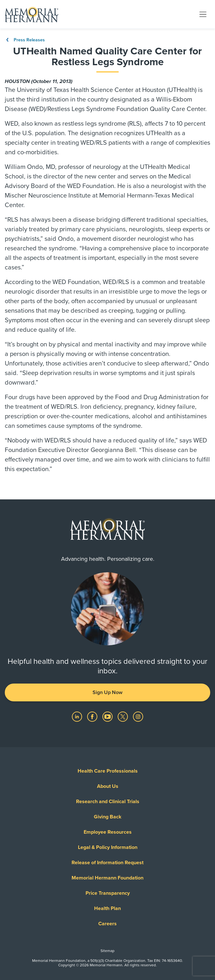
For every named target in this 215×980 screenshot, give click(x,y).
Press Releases (25, 40)
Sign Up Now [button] (107, 692)
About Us (108, 786)
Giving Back (108, 817)
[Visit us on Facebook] (93, 716)
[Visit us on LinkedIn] (78, 716)
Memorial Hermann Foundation (107, 878)
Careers (107, 924)
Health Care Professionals (108, 771)
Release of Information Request (107, 863)
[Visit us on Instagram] (138, 716)
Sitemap (107, 951)
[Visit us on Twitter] (123, 716)
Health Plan (107, 908)
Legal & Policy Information (108, 847)
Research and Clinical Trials (108, 802)
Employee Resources (108, 832)
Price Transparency (108, 893)
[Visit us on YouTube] (108, 716)
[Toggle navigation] (203, 14)
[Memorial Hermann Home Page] (31, 14)
